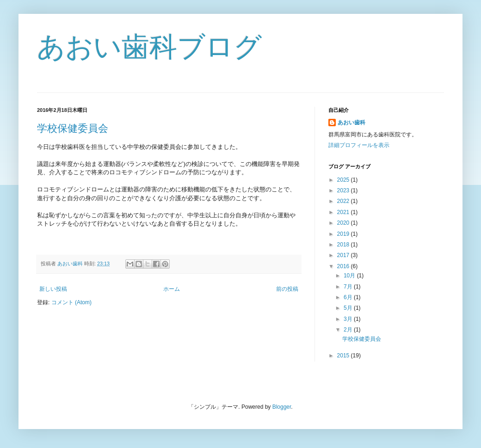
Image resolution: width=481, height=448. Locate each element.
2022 (344, 201)
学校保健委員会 (73, 128)
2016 (344, 266)
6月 (349, 297)
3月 (349, 319)
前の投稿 (287, 289)
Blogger (282, 407)
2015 (344, 356)
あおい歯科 (351, 123)
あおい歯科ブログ (149, 47)
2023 (344, 190)
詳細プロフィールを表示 (359, 145)
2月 (349, 330)
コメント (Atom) (71, 302)
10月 (350, 276)
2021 (344, 212)
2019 (344, 234)
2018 (344, 245)
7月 (349, 287)
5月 (349, 308)
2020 (344, 223)
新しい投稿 (53, 289)
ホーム (172, 289)
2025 (344, 180)
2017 (344, 255)
